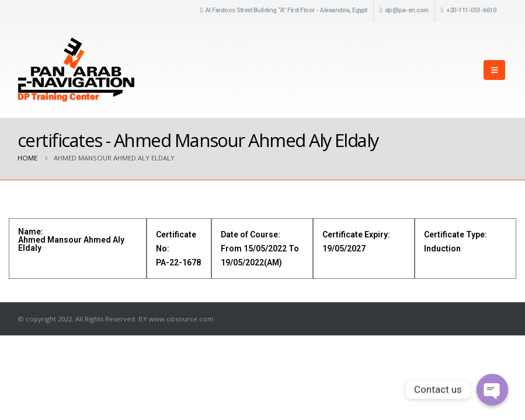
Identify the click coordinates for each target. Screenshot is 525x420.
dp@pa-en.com (407, 10)
